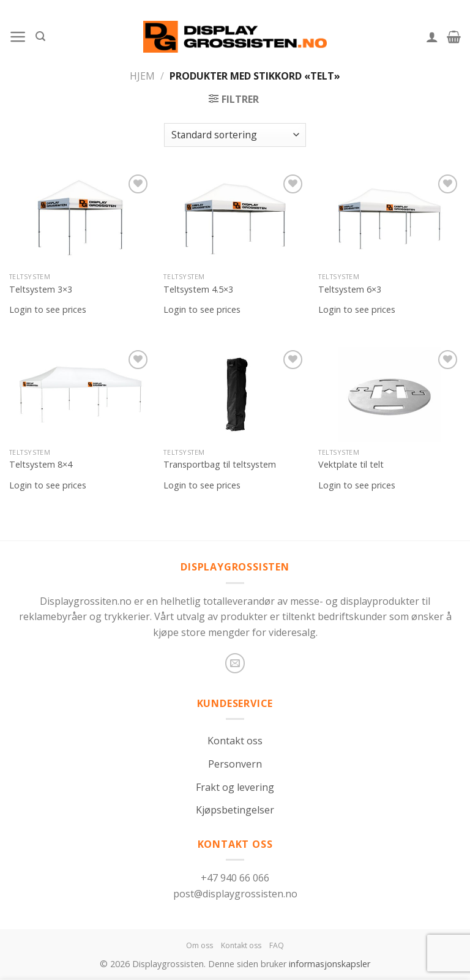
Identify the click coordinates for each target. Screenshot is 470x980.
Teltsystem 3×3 (41, 290)
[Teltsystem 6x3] (390, 219)
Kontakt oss (235, 741)
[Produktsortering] (235, 135)
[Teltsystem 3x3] (80, 219)
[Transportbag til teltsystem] (235, 395)
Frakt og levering (235, 787)
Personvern (235, 764)
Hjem (142, 76)
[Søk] (40, 36)
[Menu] (18, 37)
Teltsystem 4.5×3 (198, 290)
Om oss (200, 945)
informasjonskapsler (330, 964)
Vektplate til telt (351, 465)
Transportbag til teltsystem (220, 465)
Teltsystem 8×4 (41, 465)
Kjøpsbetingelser (235, 810)
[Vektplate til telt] (390, 395)
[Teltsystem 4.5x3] (235, 219)
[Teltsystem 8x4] (80, 395)
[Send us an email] (235, 663)
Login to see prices (48, 310)
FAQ (277, 945)
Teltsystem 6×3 (350, 290)
